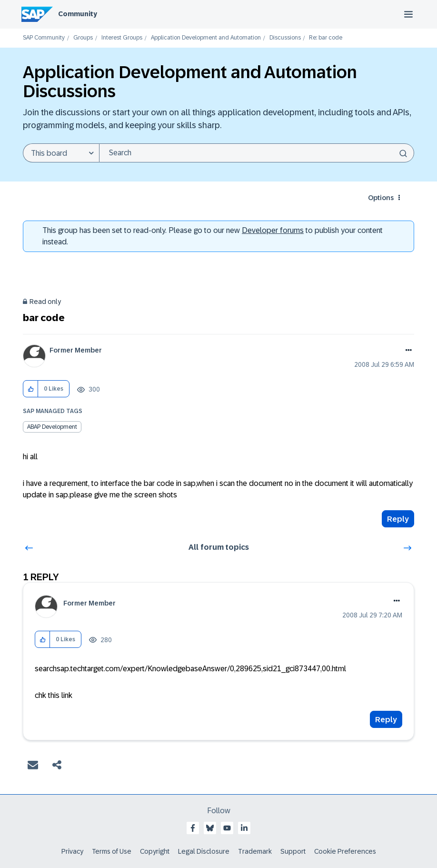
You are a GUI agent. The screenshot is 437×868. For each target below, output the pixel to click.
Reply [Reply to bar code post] (398, 519)
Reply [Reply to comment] (386, 720)
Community (78, 14)
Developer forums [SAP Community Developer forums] (273, 230)
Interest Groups (122, 38)
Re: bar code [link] (326, 38)
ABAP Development (52, 427)
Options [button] (381, 198)
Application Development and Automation (206, 38)
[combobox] (257, 153)
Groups (83, 38)
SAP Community (44, 38)
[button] (31, 389)
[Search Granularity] (61, 153)
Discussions (285, 38)
